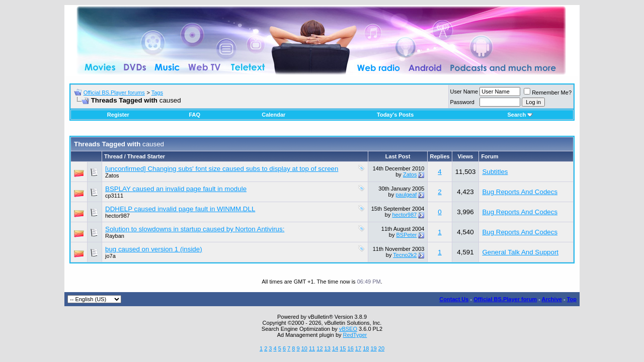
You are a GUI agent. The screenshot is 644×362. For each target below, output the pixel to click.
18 (366, 348)
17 (358, 348)
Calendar (273, 115)
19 (373, 348)
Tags (157, 93)
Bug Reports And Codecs (520, 192)
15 (343, 348)
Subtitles (495, 172)
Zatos (112, 175)
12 (319, 348)
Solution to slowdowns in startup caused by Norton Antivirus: (195, 229)
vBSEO (348, 329)
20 (381, 348)
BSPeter (406, 235)
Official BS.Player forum (505, 299)
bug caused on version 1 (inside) (154, 249)
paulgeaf (406, 195)
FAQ (194, 115)
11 (312, 348)
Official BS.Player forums (114, 93)
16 (351, 348)
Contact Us (454, 299)
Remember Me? (548, 93)
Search (520, 115)
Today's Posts (395, 115)
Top (572, 299)
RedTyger (355, 335)
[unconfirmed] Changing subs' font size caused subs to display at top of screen (222, 169)
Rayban (115, 236)
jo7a (110, 256)
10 (304, 348)
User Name (464, 92)
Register (118, 115)
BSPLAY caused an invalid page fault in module (176, 189)
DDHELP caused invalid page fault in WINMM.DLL (180, 209)
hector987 (117, 216)
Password (462, 102)
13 (328, 348)
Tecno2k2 (405, 255)
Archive (552, 299)
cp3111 (114, 196)
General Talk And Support (520, 252)
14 (335, 348)
